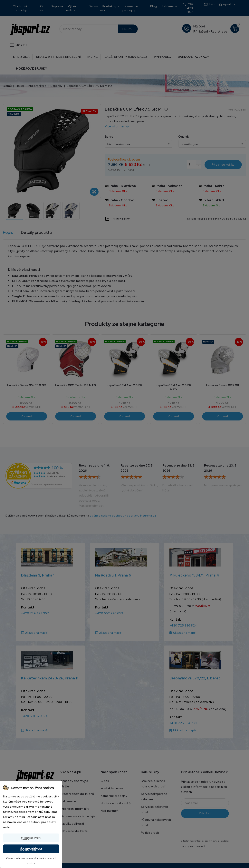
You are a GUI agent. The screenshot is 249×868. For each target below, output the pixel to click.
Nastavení (31, 838)
